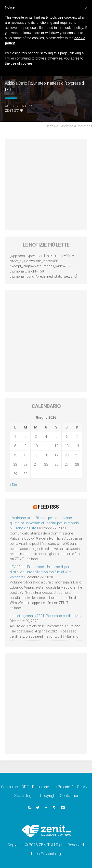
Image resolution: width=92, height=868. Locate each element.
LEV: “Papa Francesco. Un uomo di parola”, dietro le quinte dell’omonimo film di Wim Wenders (43, 572)
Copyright (48, 796)
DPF (25, 787)
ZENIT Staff (14, 111)
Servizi (83, 787)
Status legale (25, 796)
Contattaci (69, 796)
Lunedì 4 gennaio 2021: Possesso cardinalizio (45, 616)
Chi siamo (10, 787)
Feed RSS (48, 507)
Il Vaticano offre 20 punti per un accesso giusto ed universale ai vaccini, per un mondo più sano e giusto (44, 523)
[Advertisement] (46, 184)
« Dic (13, 485)
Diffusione (41, 787)
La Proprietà (63, 787)
